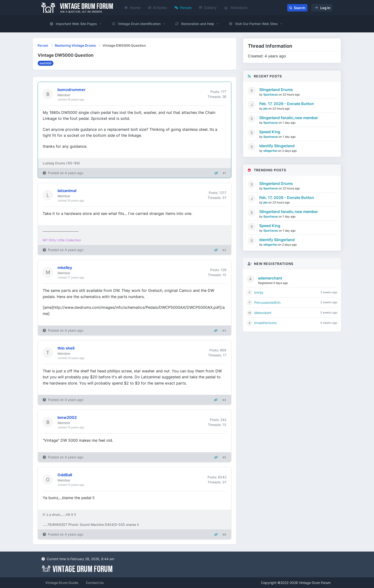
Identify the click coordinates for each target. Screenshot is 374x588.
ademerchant (270, 278)
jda (266, 109)
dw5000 (46, 63)
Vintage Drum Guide (62, 583)
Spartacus (271, 94)
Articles (158, 8)
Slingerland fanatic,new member (289, 118)
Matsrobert (263, 313)
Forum (183, 8)
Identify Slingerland (277, 146)
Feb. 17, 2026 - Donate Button (287, 104)
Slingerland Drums (276, 90)
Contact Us (95, 583)
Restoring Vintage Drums (75, 45)
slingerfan (271, 151)
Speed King (270, 132)
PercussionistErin (267, 302)
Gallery (208, 8)
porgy (259, 292)
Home (132, 8)
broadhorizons (265, 323)
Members (236, 8)
